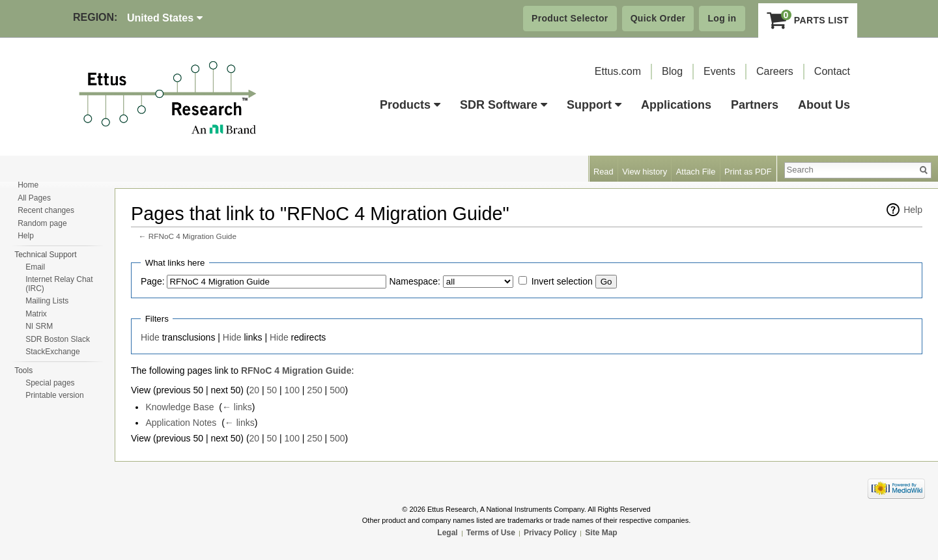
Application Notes (181, 423)
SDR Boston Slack (58, 339)
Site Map (601, 533)
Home (28, 185)
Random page (42, 223)
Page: (153, 281)
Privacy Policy (550, 533)
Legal (447, 533)
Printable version (54, 395)
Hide (150, 337)
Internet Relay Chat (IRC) (59, 284)
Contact (832, 71)
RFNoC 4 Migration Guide (192, 236)
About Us (824, 105)
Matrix (36, 314)
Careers (775, 71)
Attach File (696, 172)
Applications (676, 105)
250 (314, 390)
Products (410, 105)
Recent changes (46, 210)
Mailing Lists (47, 301)
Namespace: (415, 281)
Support (594, 105)
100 (292, 390)
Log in (722, 18)
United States (165, 18)
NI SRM (39, 326)
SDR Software (504, 105)
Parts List (808, 20)
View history (645, 172)
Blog (672, 71)
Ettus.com (618, 71)
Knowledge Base (179, 407)
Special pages (50, 383)
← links (237, 407)
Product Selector (570, 18)
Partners (755, 105)
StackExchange (52, 352)
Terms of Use (491, 533)
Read (604, 172)
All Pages (34, 198)
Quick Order (658, 18)
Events (719, 71)
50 (272, 390)
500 (337, 390)
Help (913, 210)
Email (35, 267)
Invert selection (562, 281)
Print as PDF (748, 172)
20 (255, 390)
